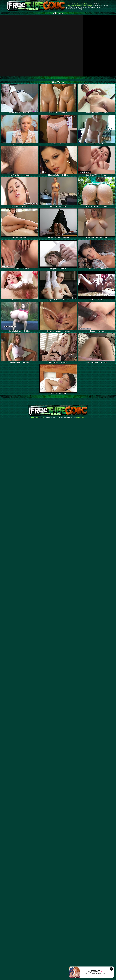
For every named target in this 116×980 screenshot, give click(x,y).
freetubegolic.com (38, 417)
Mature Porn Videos (81, 6)
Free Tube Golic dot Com (81, 4)
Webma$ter (80, 417)
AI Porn (90, 6)
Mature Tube (70, 6)
